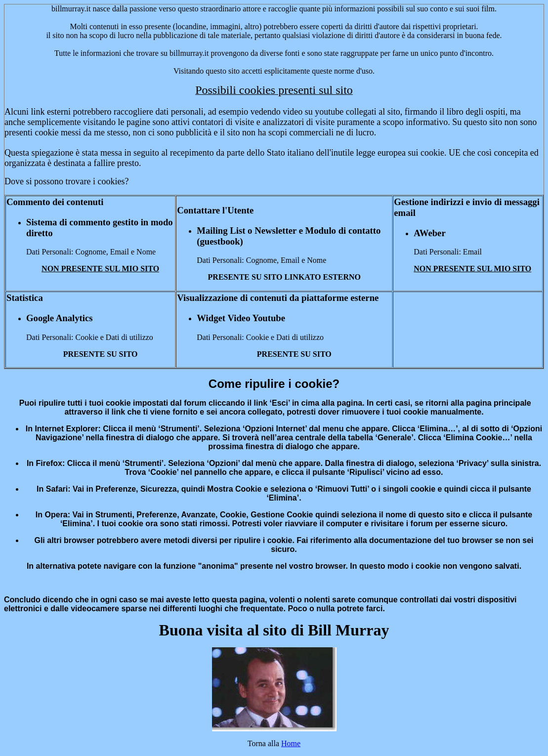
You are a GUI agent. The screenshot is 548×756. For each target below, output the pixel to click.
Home (291, 743)
